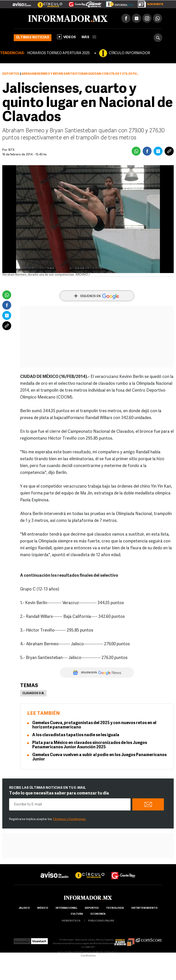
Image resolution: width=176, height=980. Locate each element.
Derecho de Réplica (93, 952)
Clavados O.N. (33, 693)
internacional (66, 908)
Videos (67, 37)
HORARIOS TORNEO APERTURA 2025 (58, 53)
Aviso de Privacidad (69, 952)
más (89, 37)
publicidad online (101, 921)
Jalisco (24, 908)
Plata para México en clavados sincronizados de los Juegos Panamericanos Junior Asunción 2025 (90, 745)
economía (98, 914)
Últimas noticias (33, 38)
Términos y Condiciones (69, 819)
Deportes (11, 74)
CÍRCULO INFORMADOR (129, 53)
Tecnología (115, 908)
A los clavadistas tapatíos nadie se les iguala (76, 735)
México (43, 908)
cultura (77, 914)
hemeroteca (71, 921)
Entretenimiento (144, 908)
